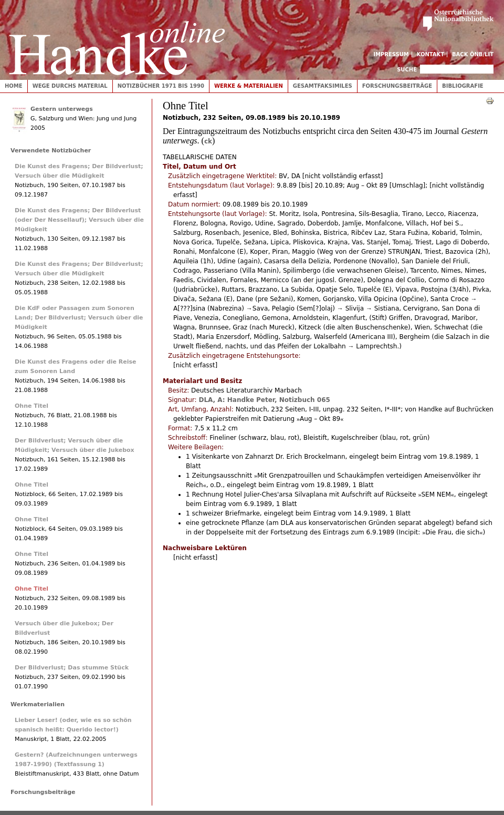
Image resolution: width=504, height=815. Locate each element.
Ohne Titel (31, 406)
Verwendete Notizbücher (51, 151)
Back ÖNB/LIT (473, 54)
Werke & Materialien (249, 86)
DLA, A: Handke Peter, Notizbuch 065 (264, 400)
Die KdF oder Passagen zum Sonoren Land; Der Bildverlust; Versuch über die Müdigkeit (79, 318)
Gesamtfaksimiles (323, 86)
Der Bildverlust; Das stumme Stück (72, 668)
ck (208, 141)
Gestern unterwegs (62, 109)
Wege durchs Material (70, 86)
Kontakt (431, 54)
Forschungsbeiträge (397, 86)
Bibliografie (463, 86)
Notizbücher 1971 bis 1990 (161, 86)
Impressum (391, 54)
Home (14, 86)
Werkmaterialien (38, 704)
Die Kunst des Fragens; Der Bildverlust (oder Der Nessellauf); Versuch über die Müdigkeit (79, 220)
